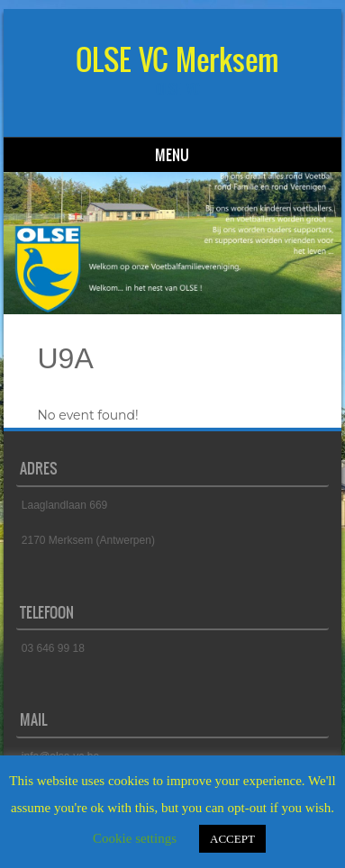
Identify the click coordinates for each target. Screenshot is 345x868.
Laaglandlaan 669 (64, 505)
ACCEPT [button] (232, 839)
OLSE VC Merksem (177, 60)
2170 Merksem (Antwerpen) (88, 540)
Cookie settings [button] (135, 838)
